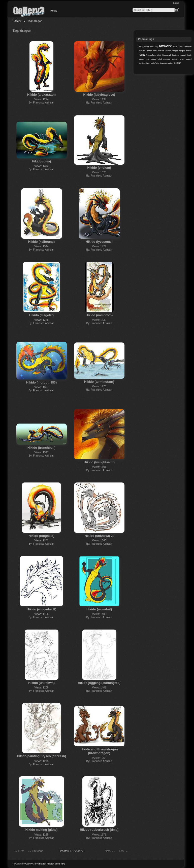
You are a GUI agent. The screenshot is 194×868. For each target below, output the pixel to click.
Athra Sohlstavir (185, 47)
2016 (141, 47)
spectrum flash (144, 63)
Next (110, 851)
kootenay (176, 55)
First (19, 851)
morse (153, 59)
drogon (182, 51)
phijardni (175, 59)
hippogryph (167, 55)
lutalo (189, 55)
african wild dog (151, 47)
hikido (159, 55)
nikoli (160, 59)
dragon (175, 51)
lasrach (183, 55)
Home (54, 11)
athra (175, 47)
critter (149, 51)
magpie (141, 59)
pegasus (167, 59)
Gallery (17, 21)
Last (124, 851)
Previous (35, 851)
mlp (148, 59)
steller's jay (155, 63)
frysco (189, 51)
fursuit (143, 55)
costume (142, 51)
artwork (165, 46)
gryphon (152, 55)
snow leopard (186, 59)
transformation (167, 63)
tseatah (177, 63)
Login (176, 3)
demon (168, 51)
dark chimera (159, 51)
